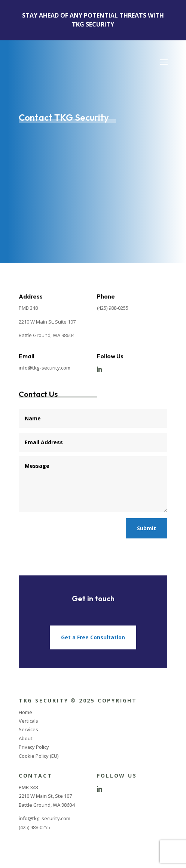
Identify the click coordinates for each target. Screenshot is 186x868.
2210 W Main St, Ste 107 (45, 796)
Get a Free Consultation (93, 637)
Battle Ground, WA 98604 (47, 805)
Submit (147, 528)
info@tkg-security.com (45, 368)
